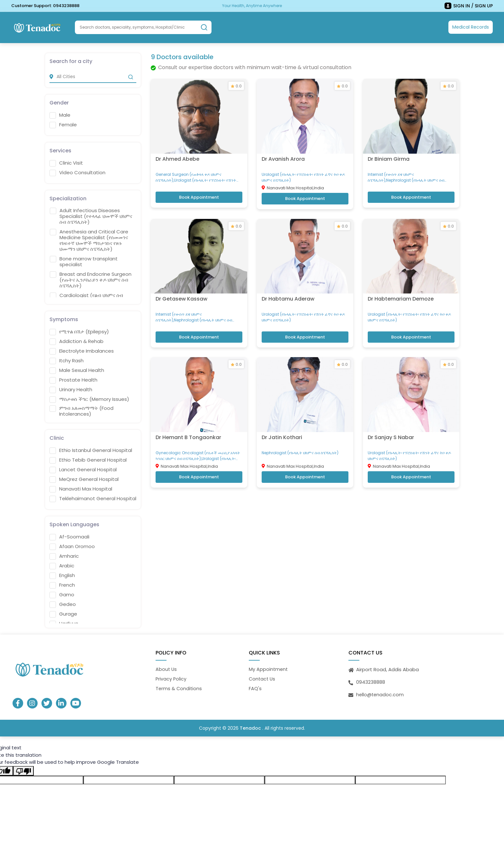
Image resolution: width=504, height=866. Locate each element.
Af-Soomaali (69, 536)
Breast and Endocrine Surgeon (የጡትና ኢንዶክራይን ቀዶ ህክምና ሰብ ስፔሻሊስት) (91, 280)
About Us (166, 668)
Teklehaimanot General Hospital (93, 498)
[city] (93, 76)
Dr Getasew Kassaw (181, 294)
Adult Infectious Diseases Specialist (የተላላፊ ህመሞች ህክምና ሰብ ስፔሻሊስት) (91, 216)
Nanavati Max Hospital (81, 488)
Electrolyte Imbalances (82, 350)
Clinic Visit (66, 163)
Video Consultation (77, 172)
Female (63, 124)
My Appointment (269, 668)
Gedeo (63, 604)
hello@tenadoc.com (381, 694)
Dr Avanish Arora (283, 156)
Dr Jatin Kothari (282, 431)
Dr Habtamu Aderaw (288, 294)
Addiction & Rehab (76, 341)
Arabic (62, 565)
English (62, 575)
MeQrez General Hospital (84, 479)
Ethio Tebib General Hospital (88, 459)
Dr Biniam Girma (389, 156)
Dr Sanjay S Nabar (391, 431)
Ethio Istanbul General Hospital (91, 450)
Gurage (63, 613)
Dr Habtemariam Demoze (401, 294)
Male (60, 115)
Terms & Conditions (179, 688)
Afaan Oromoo (72, 546)
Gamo (62, 594)
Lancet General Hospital (83, 469)
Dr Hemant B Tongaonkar (188, 431)
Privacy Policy (171, 678)
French (62, 584)
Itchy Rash (67, 360)
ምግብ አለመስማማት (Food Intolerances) (81, 410)
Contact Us (263, 678)
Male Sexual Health (77, 370)
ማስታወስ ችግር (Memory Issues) (89, 399)
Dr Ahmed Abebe (177, 156)
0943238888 (66, 6)
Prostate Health (73, 379)
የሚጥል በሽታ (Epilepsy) (79, 331)
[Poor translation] (23, 771)
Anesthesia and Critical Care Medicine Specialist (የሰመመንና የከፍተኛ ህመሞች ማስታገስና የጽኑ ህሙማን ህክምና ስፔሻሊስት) (89, 240)
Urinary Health (71, 389)
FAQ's (255, 688)
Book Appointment (199, 195)
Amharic (64, 555)
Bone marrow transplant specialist (84, 261)
